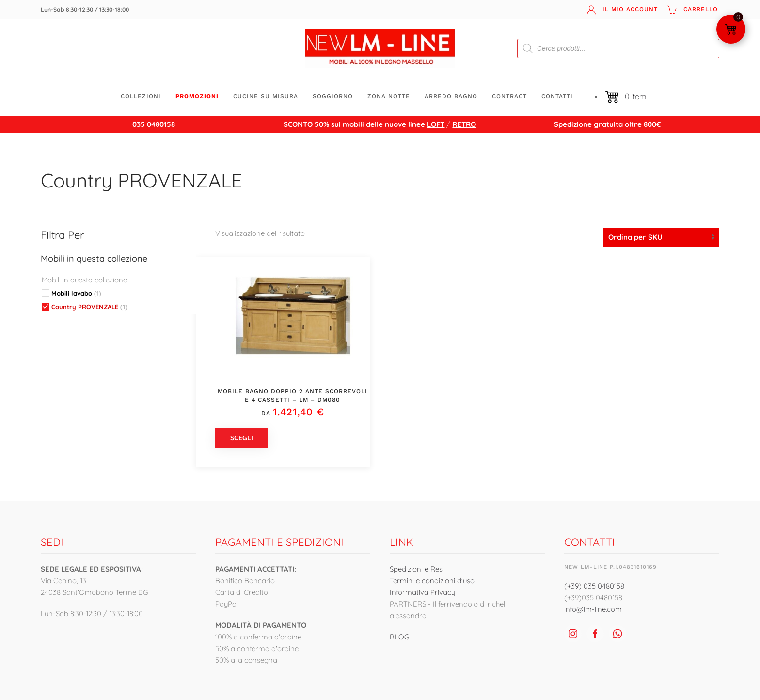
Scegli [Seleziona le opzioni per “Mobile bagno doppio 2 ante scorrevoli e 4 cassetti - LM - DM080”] (242, 438)
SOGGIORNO (333, 96)
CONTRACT (509, 96)
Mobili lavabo (76, 293)
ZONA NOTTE (389, 96)
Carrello (693, 10)
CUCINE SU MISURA (266, 96)
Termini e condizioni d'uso (432, 581)
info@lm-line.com (593, 609)
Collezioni (141, 96)
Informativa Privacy (422, 592)
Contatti (557, 96)
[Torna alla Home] (380, 48)
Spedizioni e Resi (417, 569)
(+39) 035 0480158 (594, 586)
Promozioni (197, 96)
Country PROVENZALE (142, 180)
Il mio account (622, 10)
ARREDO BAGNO (451, 96)
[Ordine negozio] (661, 237)
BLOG (399, 637)
